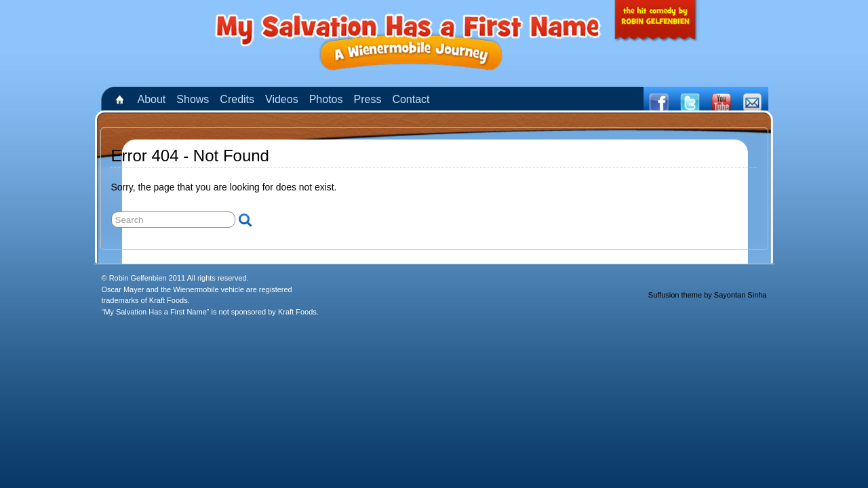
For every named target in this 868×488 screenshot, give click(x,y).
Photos (326, 99)
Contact (411, 99)
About (152, 99)
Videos (282, 99)
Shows (193, 99)
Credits (237, 99)
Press (367, 99)
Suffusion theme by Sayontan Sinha (708, 295)
